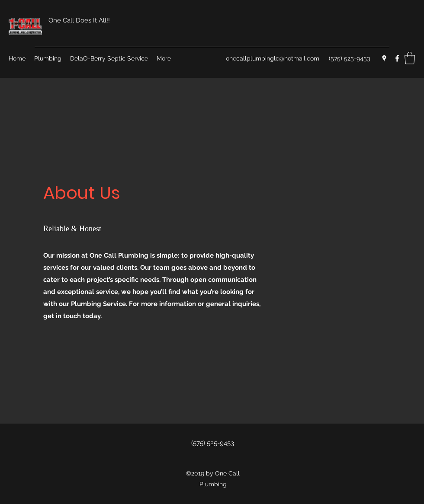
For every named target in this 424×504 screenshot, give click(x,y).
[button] (410, 58)
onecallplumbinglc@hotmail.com (273, 58)
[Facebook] (397, 58)
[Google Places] (384, 58)
